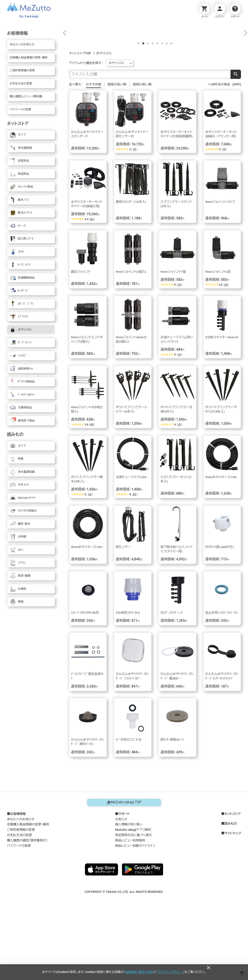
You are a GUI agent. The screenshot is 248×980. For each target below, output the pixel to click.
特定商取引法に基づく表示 (133, 900)
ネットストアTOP (80, 118)
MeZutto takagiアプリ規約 (133, 895)
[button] (65, 65)
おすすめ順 (94, 149)
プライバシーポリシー (170, 972)
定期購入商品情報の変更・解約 (28, 889)
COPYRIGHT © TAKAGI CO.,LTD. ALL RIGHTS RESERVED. (124, 957)
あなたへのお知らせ (21, 884)
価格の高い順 (142, 149)
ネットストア (232, 879)
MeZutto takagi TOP (124, 867)
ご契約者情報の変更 (21, 895)
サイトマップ (233, 898)
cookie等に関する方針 (139, 972)
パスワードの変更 (19, 910)
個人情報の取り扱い (129, 889)
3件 (92, 284)
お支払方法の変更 (19, 900)
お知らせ (121, 884)
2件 (226, 350)
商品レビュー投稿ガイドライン (135, 910)
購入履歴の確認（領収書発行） (27, 905)
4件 (92, 489)
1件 (134, 214)
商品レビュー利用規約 (130, 905)
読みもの (230, 889)
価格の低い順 (117, 149)
